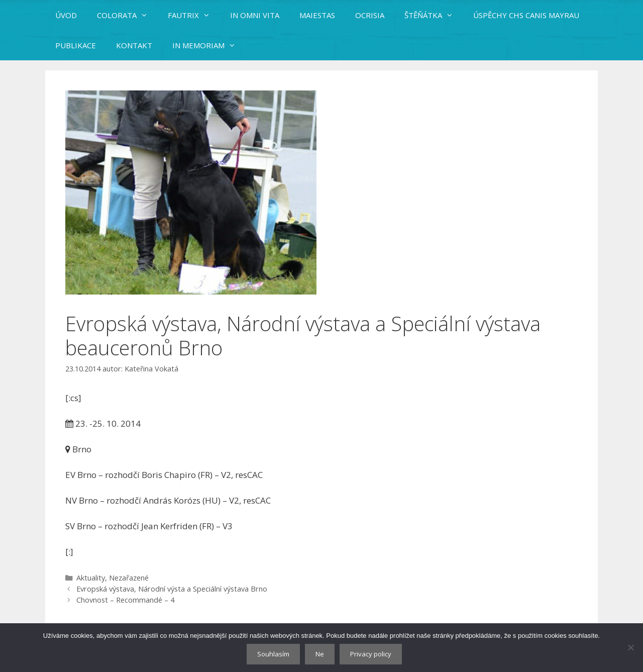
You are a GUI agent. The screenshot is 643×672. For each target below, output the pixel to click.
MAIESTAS (317, 15)
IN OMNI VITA (255, 15)
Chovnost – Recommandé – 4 (125, 600)
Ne (320, 654)
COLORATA (127, 15)
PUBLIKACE (76, 45)
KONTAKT (134, 45)
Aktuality (91, 578)
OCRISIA (370, 15)
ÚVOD (66, 15)
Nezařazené (129, 578)
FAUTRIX (194, 15)
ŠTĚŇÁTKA (434, 15)
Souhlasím (273, 654)
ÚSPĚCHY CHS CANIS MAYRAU (526, 15)
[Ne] (630, 647)
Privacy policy (371, 654)
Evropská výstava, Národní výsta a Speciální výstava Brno (172, 589)
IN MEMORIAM (209, 45)
